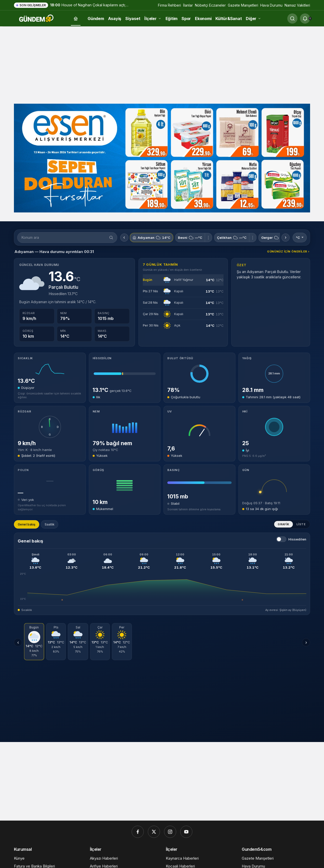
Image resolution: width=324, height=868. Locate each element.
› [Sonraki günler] (306, 642)
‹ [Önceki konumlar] (124, 237)
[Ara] (292, 19)
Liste (301, 524)
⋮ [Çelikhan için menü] (253, 238)
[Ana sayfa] (76, 19)
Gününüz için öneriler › (288, 251)
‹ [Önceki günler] (18, 642)
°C (300, 238)
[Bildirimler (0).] (305, 19)
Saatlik (49, 524)
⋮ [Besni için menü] (208, 238)
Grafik (283, 524)
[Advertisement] (162, 64)
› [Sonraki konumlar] (286, 237)
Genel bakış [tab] (27, 524)
